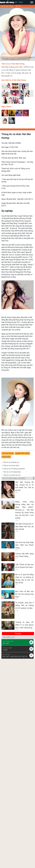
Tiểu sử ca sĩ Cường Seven (12, 472)
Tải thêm (18, 634)
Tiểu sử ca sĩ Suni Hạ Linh (12, 475)
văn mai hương (8, 453)
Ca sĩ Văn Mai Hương (14, 478)
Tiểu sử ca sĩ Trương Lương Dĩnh (14, 469)
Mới (16, 2)
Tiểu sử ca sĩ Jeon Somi (11, 466)
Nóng (21, 2)
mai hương (6, 457)
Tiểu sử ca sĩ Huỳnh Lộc (11, 462)
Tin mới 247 (9, 637)
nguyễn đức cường (22, 453)
